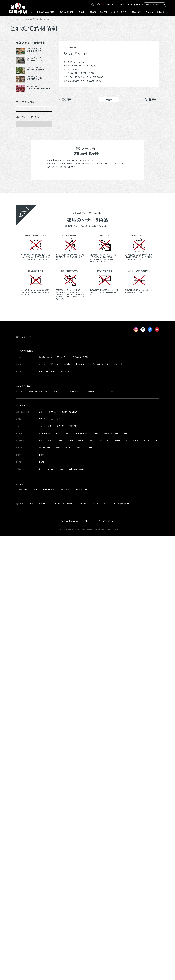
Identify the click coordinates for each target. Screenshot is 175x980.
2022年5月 (23, 551)
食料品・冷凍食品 (111, 877)
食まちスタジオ (82, 808)
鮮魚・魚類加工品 (27, 119)
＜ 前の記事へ (66, 103)
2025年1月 (23, 308)
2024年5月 (23, 367)
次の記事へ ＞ (152, 103)
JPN (103, 5)
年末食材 (23, 110)
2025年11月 (24, 233)
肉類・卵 (23, 135)
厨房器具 (23, 160)
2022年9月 (23, 518)
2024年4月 (23, 375)
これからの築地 (22, 933)
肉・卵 (146, 885)
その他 (22, 177)
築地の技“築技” (49, 933)
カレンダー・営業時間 (63, 948)
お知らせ (122, 5)
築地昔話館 (65, 933)
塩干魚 (117, 885)
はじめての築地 (108, 836)
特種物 (50, 885)
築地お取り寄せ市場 (68, 965)
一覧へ (109, 103)
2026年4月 (23, 199)
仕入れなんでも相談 (80, 801)
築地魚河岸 (65, 815)
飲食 (156, 885)
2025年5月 (23, 283)
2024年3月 (23, 384)
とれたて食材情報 (22, 19)
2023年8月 (23, 434)
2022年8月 (23, 526)
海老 (91, 885)
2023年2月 (23, 484)
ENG (108, 5)
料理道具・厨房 (45, 892)
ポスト (139, 92)
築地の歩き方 (91, 836)
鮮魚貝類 (53, 856)
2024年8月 (23, 342)
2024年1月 (23, 400)
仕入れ (45, 12)
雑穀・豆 (73, 870)
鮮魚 (60, 885)
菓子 (125, 877)
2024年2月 (23, 392)
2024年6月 (23, 359)
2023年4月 (23, 467)
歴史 (35, 933)
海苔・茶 (60, 870)
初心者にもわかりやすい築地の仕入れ (53, 801)
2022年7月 (23, 534)
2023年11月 (24, 409)
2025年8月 (23, 258)
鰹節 (49, 870)
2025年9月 (23, 250)
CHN (114, 5)
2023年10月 (24, 417)
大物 (40, 885)
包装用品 (79, 892)
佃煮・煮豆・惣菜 (81, 877)
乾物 (20, 144)
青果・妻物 (24, 127)
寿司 (40, 913)
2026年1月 (23, 216)
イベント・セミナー (38, 948)
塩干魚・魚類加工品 (69, 856)
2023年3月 (23, 476)
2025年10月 (24, 241)
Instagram (153, 92)
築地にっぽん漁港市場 (47, 815)
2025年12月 (24, 224)
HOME (12, 19)
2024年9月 (23, 333)
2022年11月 (24, 501)
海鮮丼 (50, 913)
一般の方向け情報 (23, 830)
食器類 (68, 892)
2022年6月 (23, 543)
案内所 (93, 12)
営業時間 (155, 12)
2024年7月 (23, 350)
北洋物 (70, 885)
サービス (23, 169)
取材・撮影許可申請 (122, 948)
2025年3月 (23, 291)
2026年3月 (23, 208)
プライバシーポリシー (106, 965)
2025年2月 (23, 300)
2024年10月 (24, 325)
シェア (125, 92)
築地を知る (137, 12)
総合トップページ (23, 781)
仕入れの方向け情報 (24, 795)
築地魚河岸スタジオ (101, 808)
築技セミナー (119, 808)
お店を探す (81, 12)
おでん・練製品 (45, 877)
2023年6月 (23, 451)
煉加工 (81, 885)
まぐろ (41, 856)
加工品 (22, 152)
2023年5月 (23, 459)
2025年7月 (23, 266)
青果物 (135, 885)
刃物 (58, 892)
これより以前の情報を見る (31, 560)
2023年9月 (23, 426)
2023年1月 (23, 493)
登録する (87, 613)
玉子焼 (96, 877)
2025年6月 (23, 275)
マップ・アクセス (134, 5)
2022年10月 (24, 509)
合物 (100, 885)
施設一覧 (42, 808)
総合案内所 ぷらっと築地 (61, 808)
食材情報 (103, 12)
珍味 (58, 877)
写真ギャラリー (81, 933)
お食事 (61, 913)
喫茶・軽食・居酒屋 (77, 913)
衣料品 (91, 892)
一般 (65, 12)
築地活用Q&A (59, 836)
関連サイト (88, 965)
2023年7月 (23, 442)
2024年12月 (24, 317)
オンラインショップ (154, 5)
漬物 (67, 877)
